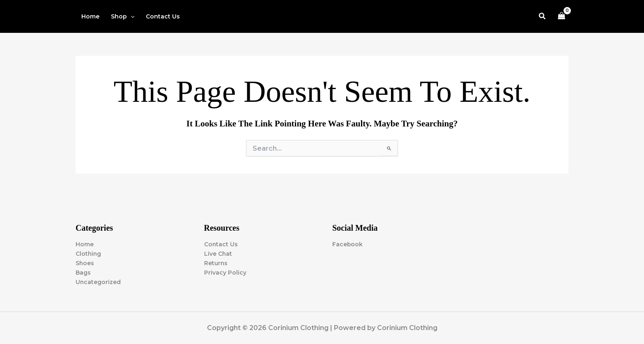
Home (85, 244)
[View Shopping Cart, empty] (562, 17)
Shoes (85, 263)
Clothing (89, 254)
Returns (216, 263)
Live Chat (218, 254)
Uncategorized (98, 282)
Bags (83, 273)
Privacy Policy (225, 273)
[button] (123, 16)
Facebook (348, 244)
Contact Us (221, 244)
